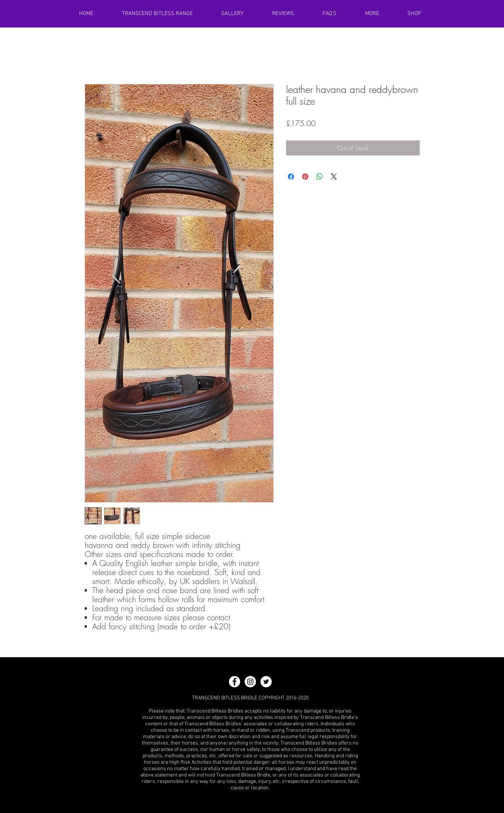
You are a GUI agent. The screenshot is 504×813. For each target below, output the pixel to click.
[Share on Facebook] (291, 177)
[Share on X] (334, 177)
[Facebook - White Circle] (234, 682)
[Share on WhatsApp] (320, 177)
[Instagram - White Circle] (250, 682)
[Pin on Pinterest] (305, 177)
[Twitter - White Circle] (266, 682)
